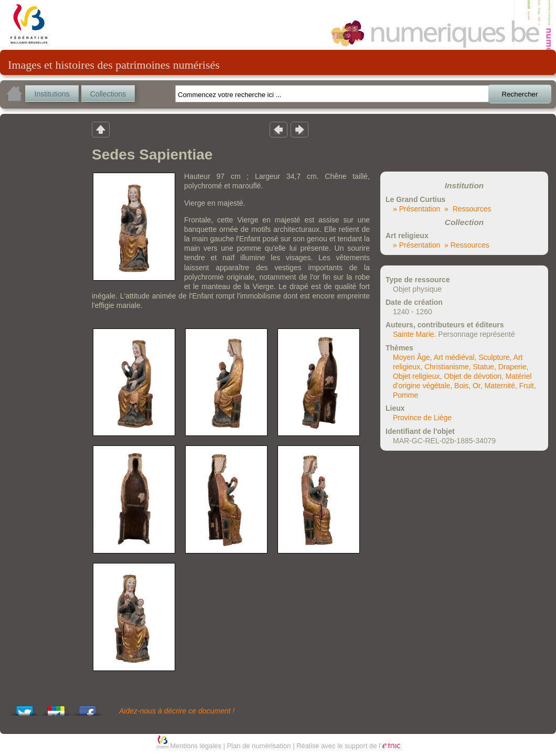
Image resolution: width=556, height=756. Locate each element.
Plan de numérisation (259, 746)
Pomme (405, 395)
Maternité (500, 386)
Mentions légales (196, 746)
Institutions (52, 94)
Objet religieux (416, 376)
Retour (101, 129)
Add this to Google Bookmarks (56, 708)
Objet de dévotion (473, 376)
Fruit (527, 386)
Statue (484, 367)
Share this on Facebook (88, 708)
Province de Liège (422, 418)
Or (477, 386)
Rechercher (520, 94)
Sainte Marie (414, 334)
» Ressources (468, 209)
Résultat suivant (300, 129)
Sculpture (494, 357)
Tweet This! (25, 708)
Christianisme (447, 367)
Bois (461, 386)
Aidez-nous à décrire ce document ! (177, 711)
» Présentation (416, 209)
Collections (108, 94)
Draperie (512, 367)
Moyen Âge (411, 357)
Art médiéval (454, 357)
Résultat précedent (279, 129)
